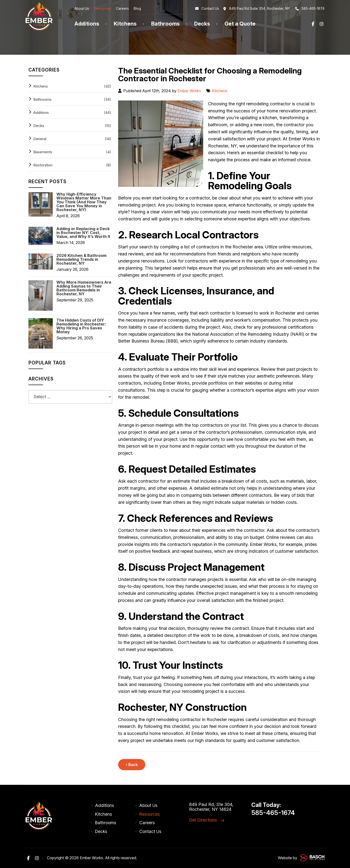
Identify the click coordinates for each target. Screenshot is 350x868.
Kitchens (221, 91)
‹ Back (132, 765)
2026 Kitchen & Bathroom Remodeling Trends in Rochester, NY (81, 259)
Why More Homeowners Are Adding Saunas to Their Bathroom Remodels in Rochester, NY (84, 288)
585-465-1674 (310, 8)
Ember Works (190, 91)
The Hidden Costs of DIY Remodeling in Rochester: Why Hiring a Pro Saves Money (81, 326)
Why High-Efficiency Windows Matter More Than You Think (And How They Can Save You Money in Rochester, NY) (84, 202)
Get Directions (203, 820)
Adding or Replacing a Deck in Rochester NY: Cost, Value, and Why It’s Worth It (83, 233)
